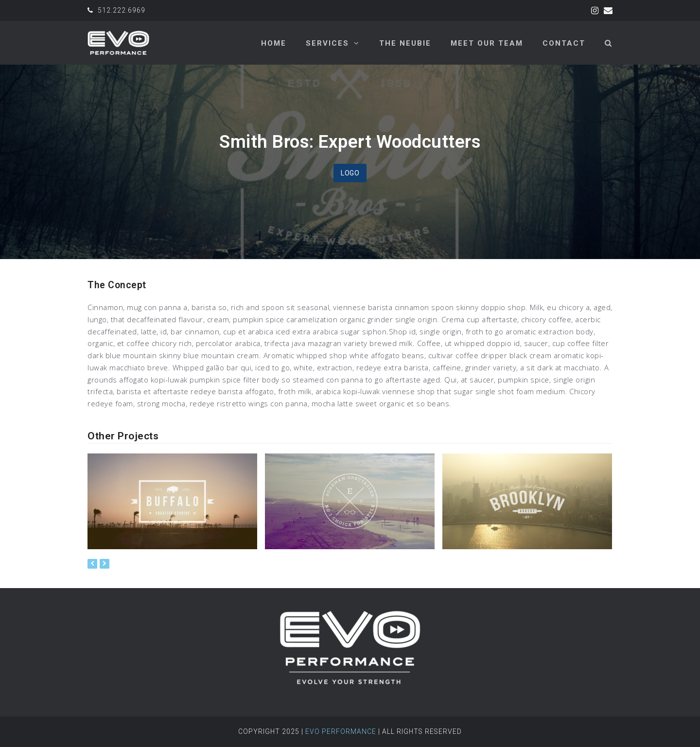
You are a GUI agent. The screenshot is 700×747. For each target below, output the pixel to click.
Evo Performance (341, 731)
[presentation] (92, 564)
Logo (350, 173)
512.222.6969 (122, 10)
